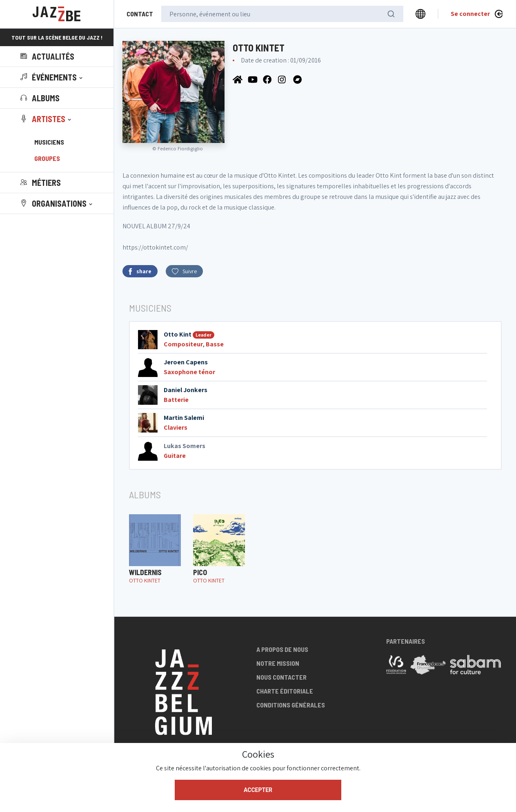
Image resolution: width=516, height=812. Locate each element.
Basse (215, 344)
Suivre (184, 271)
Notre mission (278, 663)
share (140, 271)
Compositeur (183, 344)
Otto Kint (178, 334)
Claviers (176, 427)
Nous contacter (281, 677)
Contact (140, 14)
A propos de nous (282, 649)
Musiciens (49, 142)
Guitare (175, 456)
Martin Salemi (184, 418)
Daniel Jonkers (186, 390)
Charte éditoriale (285, 691)
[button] (52, 77)
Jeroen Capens (186, 362)
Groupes (47, 158)
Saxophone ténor (189, 372)
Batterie (176, 400)
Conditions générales (291, 705)
